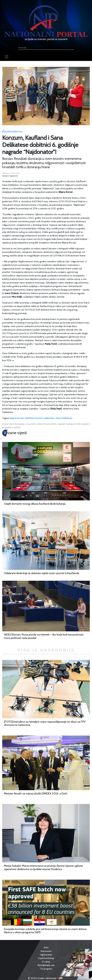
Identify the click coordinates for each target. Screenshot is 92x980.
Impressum (46, 951)
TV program (46, 969)
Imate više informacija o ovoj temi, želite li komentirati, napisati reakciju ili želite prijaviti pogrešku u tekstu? (46, 426)
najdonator (49, 418)
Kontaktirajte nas (46, 965)
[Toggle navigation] (6, 57)
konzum (39, 418)
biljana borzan (17, 418)
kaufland (29, 418)
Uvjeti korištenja (46, 958)
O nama (46, 962)
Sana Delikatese (64, 418)
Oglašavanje (46, 955)
